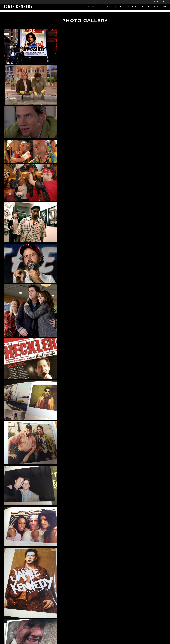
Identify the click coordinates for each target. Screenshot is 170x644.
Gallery (102, 7)
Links (164, 7)
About (92, 7)
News (135, 7)
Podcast (125, 7)
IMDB (155, 7)
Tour (114, 7)
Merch (144, 7)
